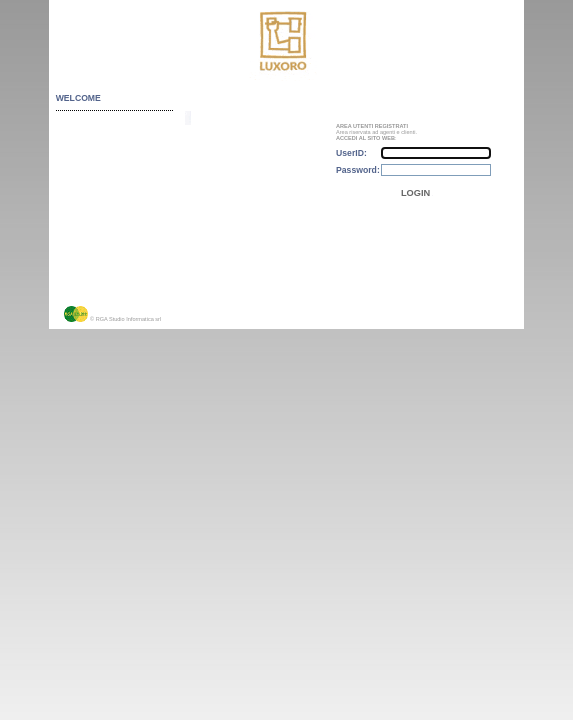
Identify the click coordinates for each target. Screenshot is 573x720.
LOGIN (415, 193)
